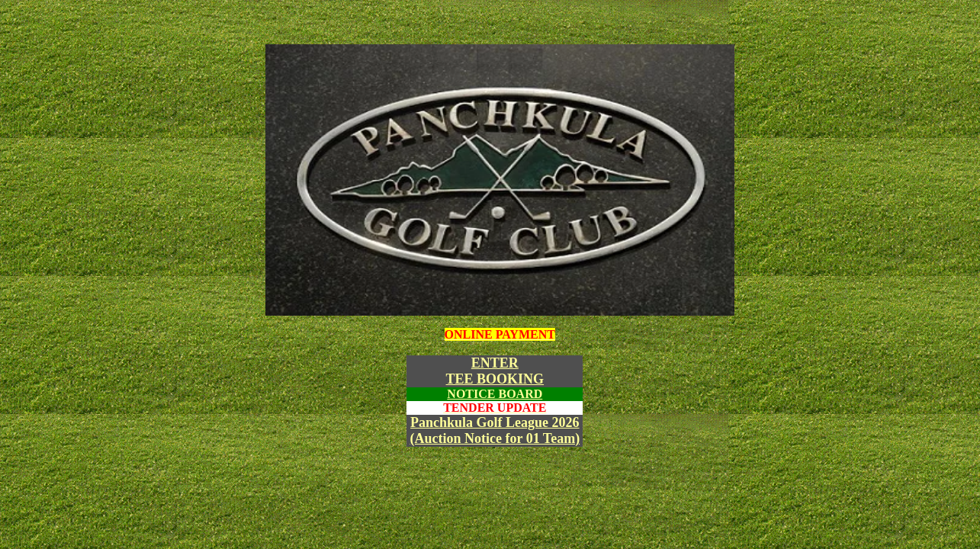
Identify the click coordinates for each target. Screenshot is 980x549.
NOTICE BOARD (495, 394)
